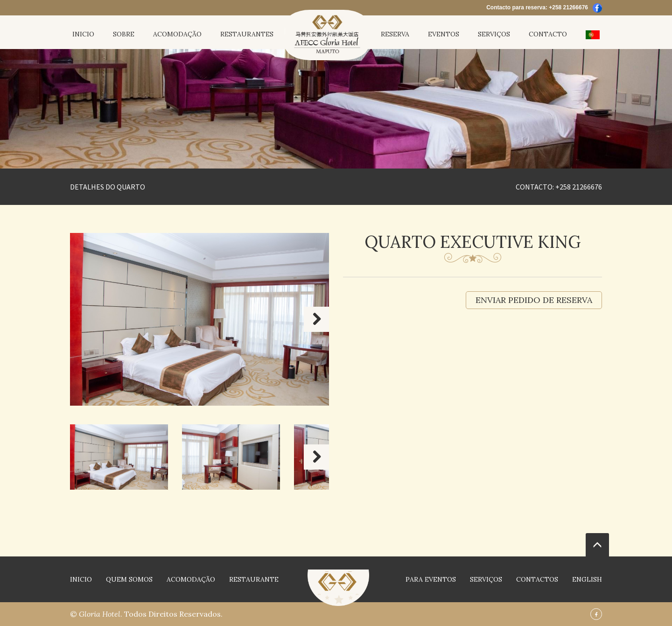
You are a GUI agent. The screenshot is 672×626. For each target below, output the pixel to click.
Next (316, 319)
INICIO (83, 34)
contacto (548, 34)
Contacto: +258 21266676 (559, 187)
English (587, 579)
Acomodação (177, 34)
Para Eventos (431, 579)
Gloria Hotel (100, 614)
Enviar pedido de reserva (534, 300)
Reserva (395, 34)
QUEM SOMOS (129, 579)
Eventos (444, 34)
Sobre (124, 34)
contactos (537, 579)
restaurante (254, 579)
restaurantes (247, 34)
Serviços (494, 34)
